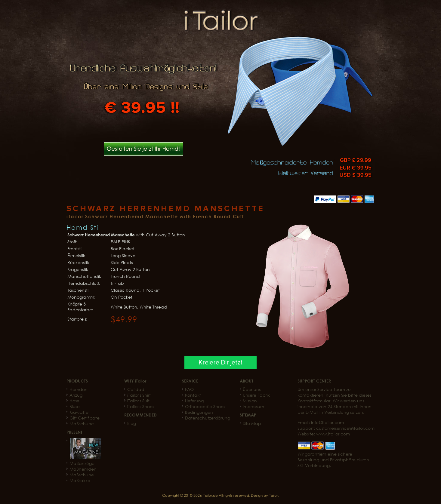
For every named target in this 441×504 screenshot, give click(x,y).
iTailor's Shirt (139, 395)
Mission (250, 401)
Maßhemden (83, 469)
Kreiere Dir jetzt (220, 363)
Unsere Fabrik (256, 395)
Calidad (136, 389)
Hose (74, 401)
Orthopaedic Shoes (205, 406)
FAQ (189, 389)
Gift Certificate (85, 418)
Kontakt (193, 395)
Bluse (75, 406)
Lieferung (194, 401)
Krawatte (79, 412)
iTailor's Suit (138, 401)
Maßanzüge (82, 463)
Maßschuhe (82, 424)
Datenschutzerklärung (208, 418)
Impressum (253, 406)
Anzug (76, 395)
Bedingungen (199, 412)
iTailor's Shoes (141, 406)
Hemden (79, 389)
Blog (132, 423)
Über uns (252, 389)
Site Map (252, 423)
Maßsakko (80, 480)
